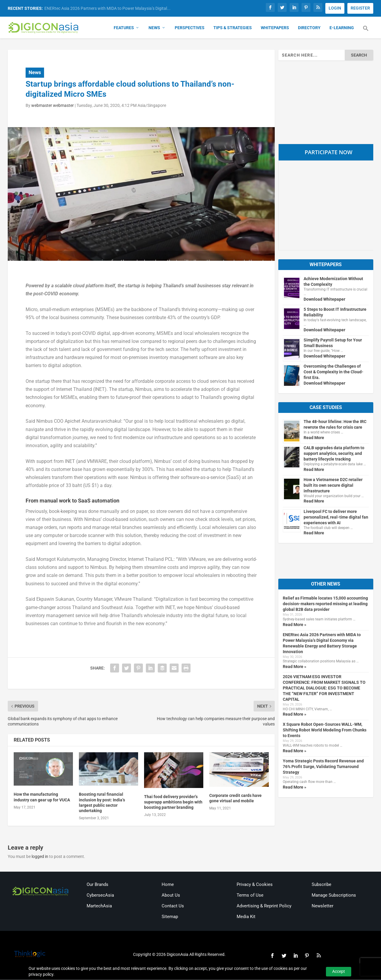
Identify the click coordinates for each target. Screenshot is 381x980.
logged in (40, 857)
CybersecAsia (100, 896)
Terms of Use (250, 896)
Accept (339, 971)
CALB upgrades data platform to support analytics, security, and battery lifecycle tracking (334, 454)
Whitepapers (275, 29)
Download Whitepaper (324, 300)
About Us (171, 896)
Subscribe (321, 885)
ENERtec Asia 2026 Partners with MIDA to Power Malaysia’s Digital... (107, 8)
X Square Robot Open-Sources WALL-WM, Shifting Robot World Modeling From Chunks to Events (325, 731)
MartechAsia (99, 906)
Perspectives (190, 29)
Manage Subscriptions (334, 896)
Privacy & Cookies (255, 885)
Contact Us (173, 906)
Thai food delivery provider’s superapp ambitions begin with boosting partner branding (173, 803)
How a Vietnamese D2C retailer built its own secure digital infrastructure (333, 486)
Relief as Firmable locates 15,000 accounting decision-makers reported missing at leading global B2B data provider (325, 605)
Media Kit (246, 917)
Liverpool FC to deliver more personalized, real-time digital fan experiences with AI (336, 518)
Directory (309, 29)
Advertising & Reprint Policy (264, 906)
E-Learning (342, 29)
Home (168, 885)
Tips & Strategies (233, 29)
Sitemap (170, 917)
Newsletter (323, 906)
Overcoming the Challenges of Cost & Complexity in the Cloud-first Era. (334, 373)
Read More (314, 438)
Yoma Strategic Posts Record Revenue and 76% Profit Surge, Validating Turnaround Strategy (323, 767)
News (154, 29)
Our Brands (97, 885)
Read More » (295, 625)
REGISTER (360, 8)
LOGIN (335, 8)
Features (124, 29)
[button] (366, 33)
